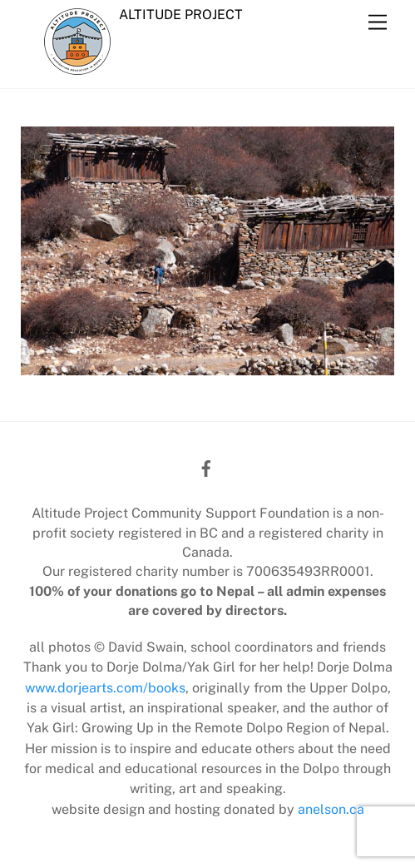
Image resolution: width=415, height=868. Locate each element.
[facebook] (206, 466)
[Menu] (378, 23)
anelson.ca (331, 809)
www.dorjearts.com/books (105, 688)
